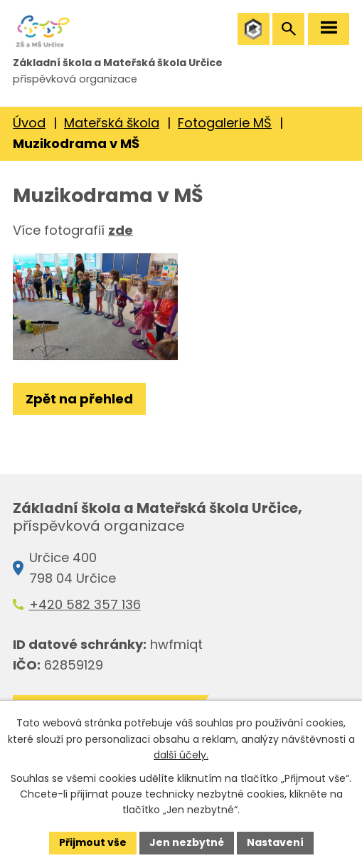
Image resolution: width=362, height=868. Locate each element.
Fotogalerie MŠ (225, 123)
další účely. (181, 755)
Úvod (29, 123)
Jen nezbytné (187, 842)
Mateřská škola (112, 123)
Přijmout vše (93, 842)
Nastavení (275, 842)
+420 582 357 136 (85, 604)
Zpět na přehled (79, 399)
